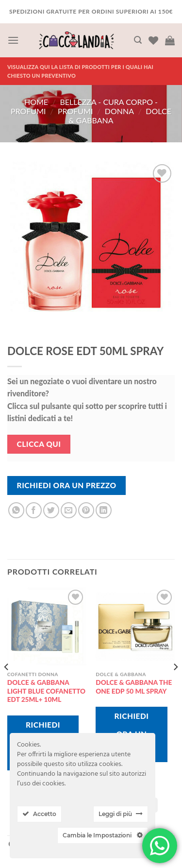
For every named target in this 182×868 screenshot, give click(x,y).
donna (119, 111)
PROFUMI (75, 111)
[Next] (175, 687)
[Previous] (7, 687)
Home (36, 102)
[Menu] (13, 40)
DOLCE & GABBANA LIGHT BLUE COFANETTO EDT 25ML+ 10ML (46, 691)
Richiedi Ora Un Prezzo (67, 485)
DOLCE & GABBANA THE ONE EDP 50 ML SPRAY (134, 687)
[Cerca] (138, 40)
